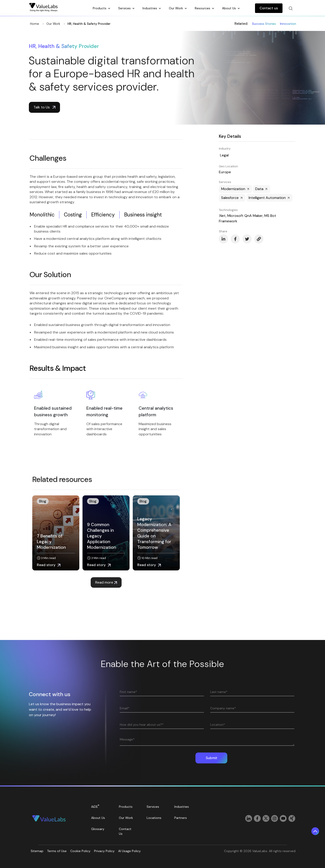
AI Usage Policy (129, 851)
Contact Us (125, 831)
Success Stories (264, 24)
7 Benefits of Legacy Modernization (51, 542)
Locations (154, 818)
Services (125, 8)
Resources (203, 8)
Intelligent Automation (269, 198)
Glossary (98, 829)
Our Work (176, 8)
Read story (49, 565)
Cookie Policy (80, 851)
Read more (106, 582)
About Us (229, 8)
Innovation (288, 24)
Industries (150, 8)
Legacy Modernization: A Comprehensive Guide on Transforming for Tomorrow (154, 533)
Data (262, 189)
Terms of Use (57, 851)
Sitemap (37, 851)
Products (100, 8)
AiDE (95, 806)
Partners (181, 818)
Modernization (235, 189)
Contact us (269, 8)
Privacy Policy (104, 851)
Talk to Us (44, 107)
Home (35, 24)
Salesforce (232, 198)
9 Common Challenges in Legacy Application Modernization (102, 536)
